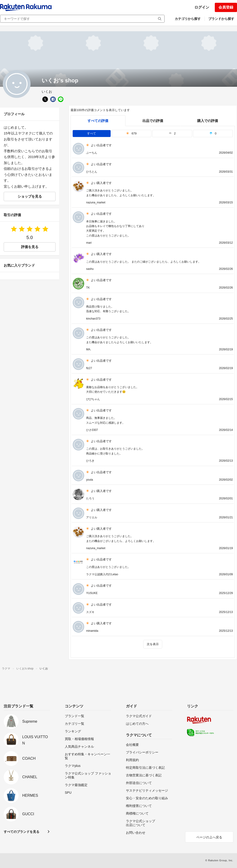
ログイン (202, 7)
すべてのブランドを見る (22, 832)
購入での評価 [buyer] (208, 121)
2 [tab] (172, 133)
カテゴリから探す (188, 19)
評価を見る (30, 247)
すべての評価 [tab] (98, 121)
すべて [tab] (92, 133)
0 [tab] (213, 133)
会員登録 (226, 7)
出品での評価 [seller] (153, 121)
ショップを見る (30, 196)
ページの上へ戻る (209, 837)
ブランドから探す (221, 19)
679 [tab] (131, 133)
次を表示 (153, 644)
